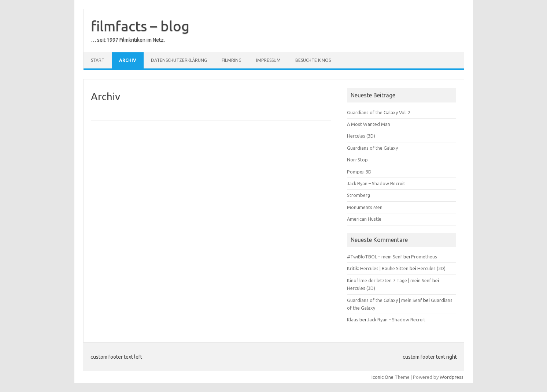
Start (98, 60)
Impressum (268, 60)
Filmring (232, 60)
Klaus (353, 320)
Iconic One (382, 377)
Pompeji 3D (359, 172)
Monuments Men (365, 207)
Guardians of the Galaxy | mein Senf (385, 300)
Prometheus (424, 257)
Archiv (128, 60)
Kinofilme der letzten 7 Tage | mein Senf (389, 280)
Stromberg (358, 195)
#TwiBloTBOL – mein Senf (375, 257)
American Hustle (364, 219)
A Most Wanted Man (369, 124)
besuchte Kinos (313, 60)
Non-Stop (357, 160)
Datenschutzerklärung (179, 60)
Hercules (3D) (361, 136)
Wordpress (452, 377)
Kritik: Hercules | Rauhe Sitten (378, 268)
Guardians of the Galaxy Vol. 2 (379, 112)
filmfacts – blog (140, 26)
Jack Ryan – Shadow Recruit (376, 183)
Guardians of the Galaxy (372, 148)
